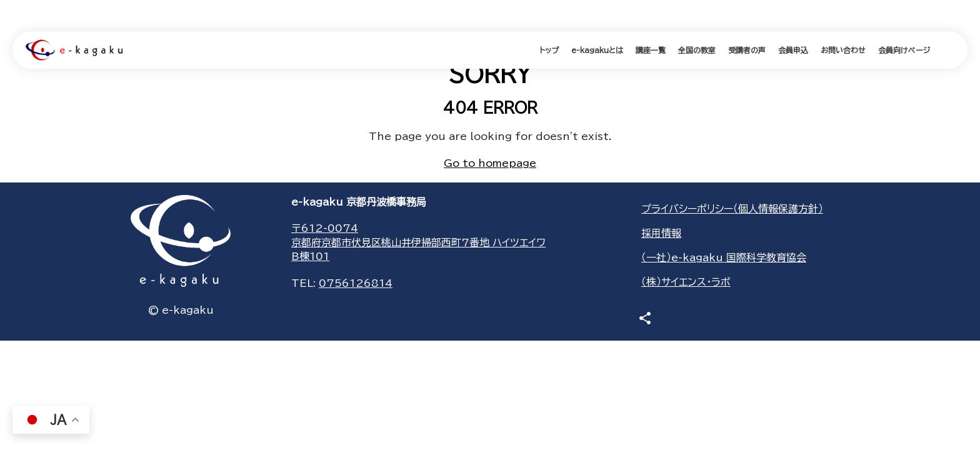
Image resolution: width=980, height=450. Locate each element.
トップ (549, 50)
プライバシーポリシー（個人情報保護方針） (732, 209)
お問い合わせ (843, 50)
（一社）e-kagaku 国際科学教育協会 (724, 257)
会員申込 (793, 50)
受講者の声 (747, 50)
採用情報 (661, 233)
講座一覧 (651, 50)
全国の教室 (697, 50)
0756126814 (356, 283)
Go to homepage (490, 163)
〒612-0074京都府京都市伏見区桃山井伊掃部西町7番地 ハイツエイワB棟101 (418, 242)
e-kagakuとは (597, 50)
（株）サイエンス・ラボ (686, 282)
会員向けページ (904, 50)
